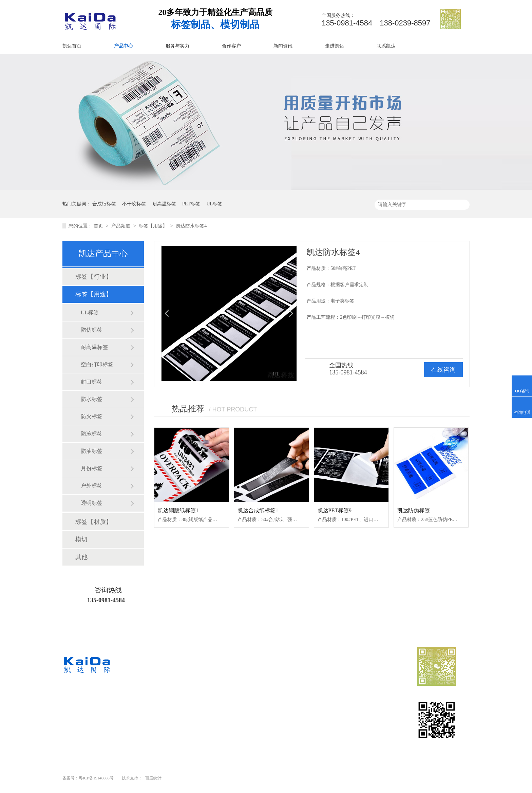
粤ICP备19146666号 (96, 778)
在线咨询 (443, 370)
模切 (81, 539)
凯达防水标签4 (191, 226)
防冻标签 (92, 434)
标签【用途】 (154, 226)
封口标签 (92, 382)
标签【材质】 (94, 522)
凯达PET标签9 (335, 510)
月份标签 (92, 468)
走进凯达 (335, 46)
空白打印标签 (97, 364)
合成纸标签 (104, 204)
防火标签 (92, 416)
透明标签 (92, 503)
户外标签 (92, 486)
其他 (81, 557)
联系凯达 (386, 46)
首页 (99, 226)
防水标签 (92, 399)
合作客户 (231, 46)
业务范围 (267, 699)
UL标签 (214, 204)
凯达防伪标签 (414, 510)
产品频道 (121, 226)
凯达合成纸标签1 (258, 510)
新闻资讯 (283, 46)
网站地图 (321, 724)
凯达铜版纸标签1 (178, 510)
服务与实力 (177, 46)
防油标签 (92, 451)
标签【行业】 (94, 277)
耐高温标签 (164, 204)
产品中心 (123, 46)
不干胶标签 (134, 204)
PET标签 (191, 204)
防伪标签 (92, 330)
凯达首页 (72, 46)
